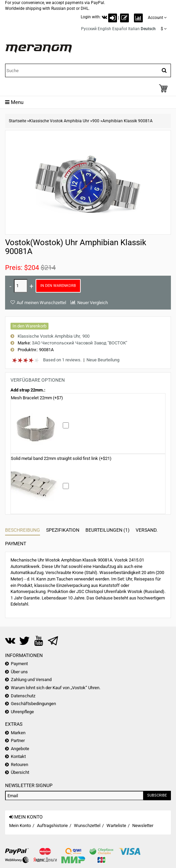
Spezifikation (63, 530)
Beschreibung (23, 530)
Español (120, 29)
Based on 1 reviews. (62, 360)
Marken (18, 733)
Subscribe (157, 795)
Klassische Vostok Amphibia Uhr (59, 121)
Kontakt (18, 756)
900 (96, 121)
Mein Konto (20, 825)
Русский (89, 29)
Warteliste (116, 825)
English (104, 29)
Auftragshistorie (52, 825)
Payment (16, 544)
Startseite (17, 121)
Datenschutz (23, 696)
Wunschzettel (87, 825)
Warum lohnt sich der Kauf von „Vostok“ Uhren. (56, 688)
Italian (134, 29)
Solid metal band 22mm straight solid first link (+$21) (61, 458)
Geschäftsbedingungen (33, 704)
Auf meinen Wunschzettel (41, 303)
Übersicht (20, 772)
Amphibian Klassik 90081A (128, 121)
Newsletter (143, 825)
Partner (18, 740)
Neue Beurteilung (103, 360)
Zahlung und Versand (31, 680)
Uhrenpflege (22, 712)
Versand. (147, 530)
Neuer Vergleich (93, 303)
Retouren (19, 765)
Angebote (20, 749)
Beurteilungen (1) (107, 530)
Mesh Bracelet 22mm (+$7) (37, 398)
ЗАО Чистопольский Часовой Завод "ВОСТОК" (80, 343)
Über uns (19, 672)
